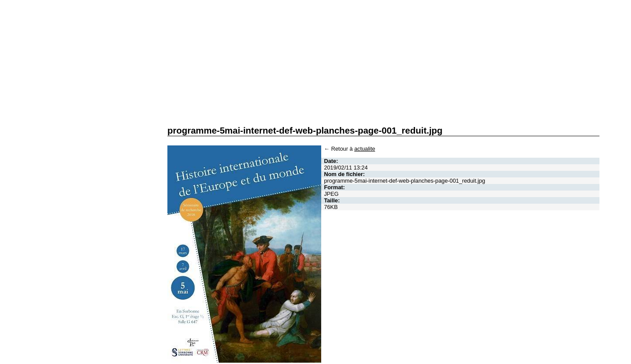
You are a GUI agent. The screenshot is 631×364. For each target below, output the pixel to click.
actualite (365, 149)
